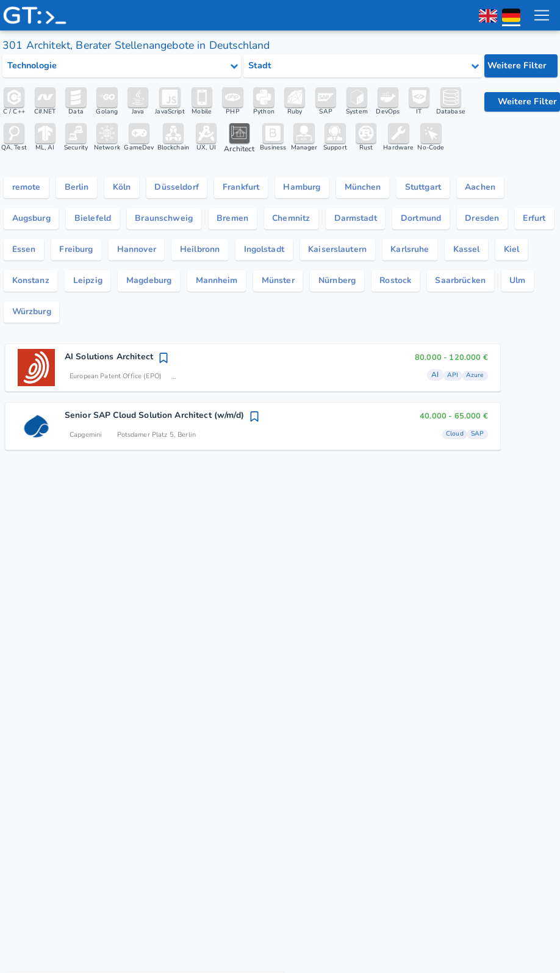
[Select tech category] (122, 66)
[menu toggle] (541, 15)
